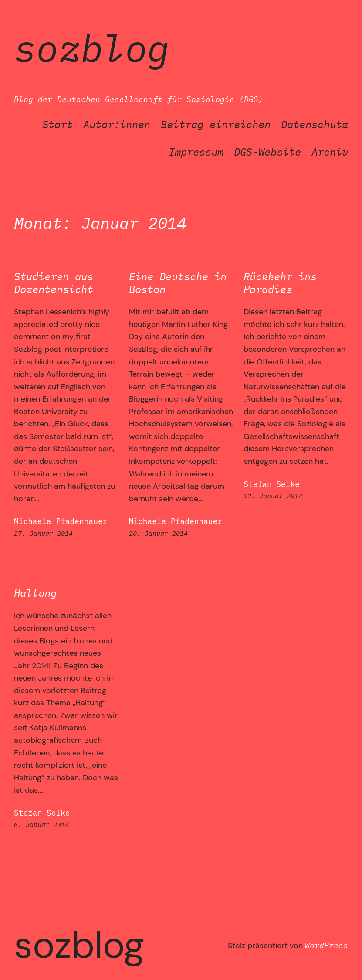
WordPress (326, 945)
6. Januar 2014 (41, 824)
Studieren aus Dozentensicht (54, 283)
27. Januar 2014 (43, 533)
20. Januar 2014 (158, 533)
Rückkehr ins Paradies (280, 283)
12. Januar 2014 (273, 496)
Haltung (35, 593)
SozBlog (92, 48)
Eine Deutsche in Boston (178, 283)
